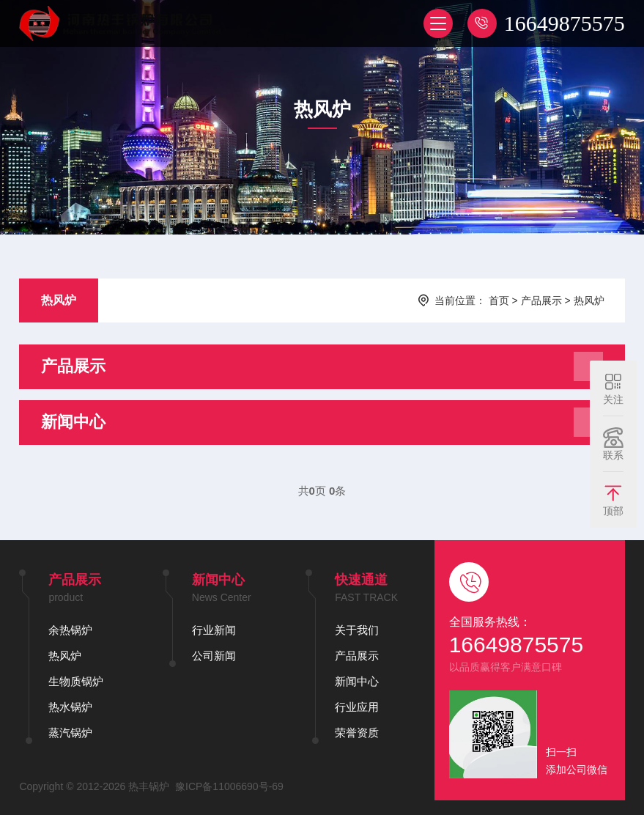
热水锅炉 (70, 707)
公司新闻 (214, 656)
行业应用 (357, 707)
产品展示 (541, 300)
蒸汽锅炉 (70, 733)
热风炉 (59, 300)
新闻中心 (357, 681)
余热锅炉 (70, 630)
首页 (499, 300)
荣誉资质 (357, 733)
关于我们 (357, 630)
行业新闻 (214, 630)
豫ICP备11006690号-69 (229, 786)
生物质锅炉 (76, 681)
